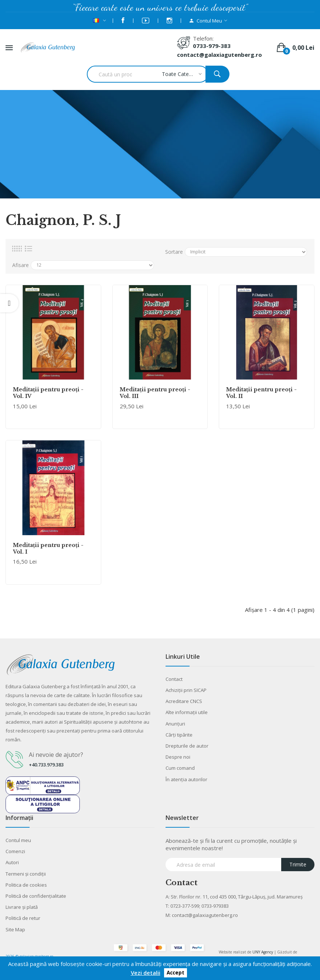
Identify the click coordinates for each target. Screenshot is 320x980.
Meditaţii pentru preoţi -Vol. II (261, 393)
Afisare (21, 265)
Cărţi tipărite (179, 735)
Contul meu (18, 840)
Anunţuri (175, 724)
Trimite (298, 864)
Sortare (174, 252)
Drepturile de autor (187, 746)
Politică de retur (23, 918)
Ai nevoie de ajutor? (56, 755)
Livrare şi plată (22, 907)
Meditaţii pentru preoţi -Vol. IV (48, 393)
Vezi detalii (146, 973)
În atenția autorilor (186, 779)
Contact (174, 679)
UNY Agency (263, 952)
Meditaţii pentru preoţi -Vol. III (155, 393)
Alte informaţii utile (187, 712)
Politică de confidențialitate (36, 896)
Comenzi (15, 851)
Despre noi (178, 757)
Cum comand (180, 768)
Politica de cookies (26, 885)
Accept (176, 973)
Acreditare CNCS (184, 701)
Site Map (15, 929)
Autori (12, 862)
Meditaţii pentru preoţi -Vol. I (48, 548)
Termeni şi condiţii (26, 874)
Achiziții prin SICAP (186, 690)
